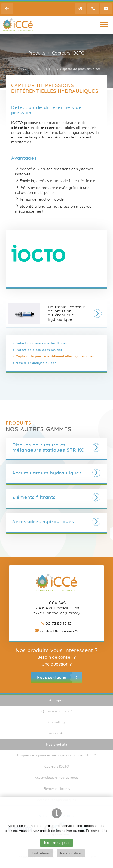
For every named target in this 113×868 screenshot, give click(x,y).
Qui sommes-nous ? (57, 711)
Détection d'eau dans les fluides (41, 343)
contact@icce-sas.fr (57, 631)
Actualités (57, 733)
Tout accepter (57, 842)
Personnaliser (71, 853)
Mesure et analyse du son (36, 363)
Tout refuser (41, 853)
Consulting (57, 722)
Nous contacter (52, 677)
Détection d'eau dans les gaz (39, 350)
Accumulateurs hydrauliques (57, 778)
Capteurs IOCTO (57, 766)
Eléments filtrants (57, 789)
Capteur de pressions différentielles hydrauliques (55, 356)
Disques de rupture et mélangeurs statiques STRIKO (57, 755)
